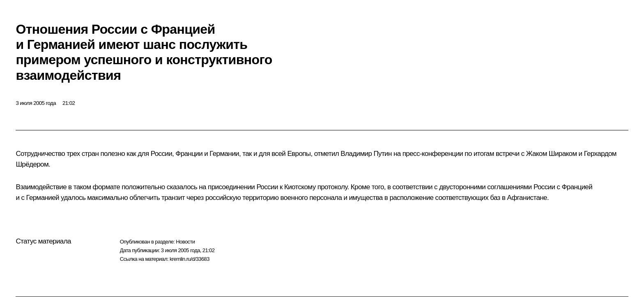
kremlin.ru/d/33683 (190, 259)
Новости (185, 242)
